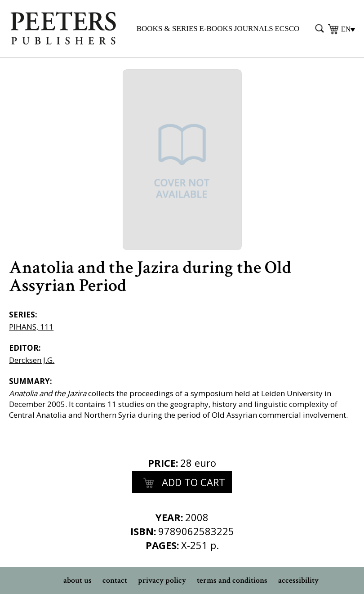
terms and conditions (232, 580)
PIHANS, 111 (31, 327)
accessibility (298, 580)
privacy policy (162, 580)
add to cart (182, 483)
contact (115, 580)
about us (78, 580)
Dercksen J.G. (32, 360)
